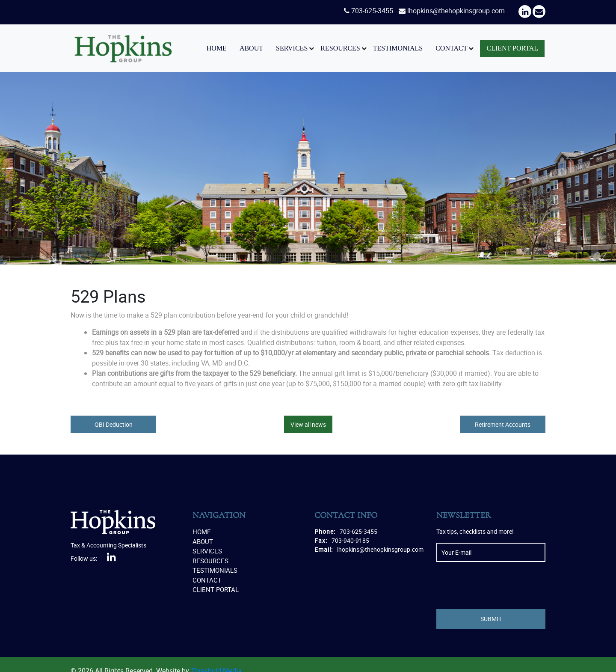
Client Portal (512, 48)
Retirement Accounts (503, 424)
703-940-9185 (350, 540)
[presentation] (501, 586)
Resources (340, 48)
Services (292, 48)
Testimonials (398, 48)
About (251, 48)
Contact (451, 48)
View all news (308, 424)
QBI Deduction (114, 424)
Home (217, 48)
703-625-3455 (372, 11)
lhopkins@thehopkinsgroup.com (456, 11)
